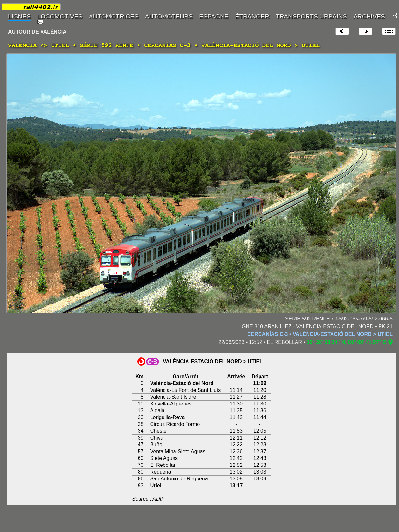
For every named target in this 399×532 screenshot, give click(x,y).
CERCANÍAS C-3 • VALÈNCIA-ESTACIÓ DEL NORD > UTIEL (320, 334)
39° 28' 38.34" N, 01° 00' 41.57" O (347, 342)
